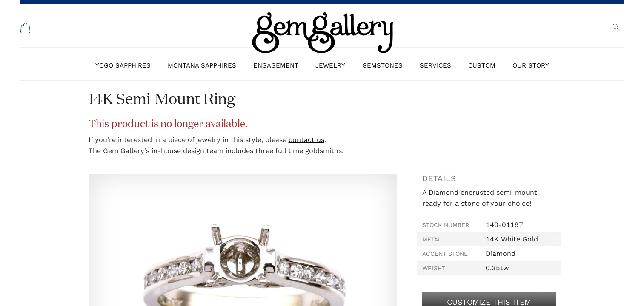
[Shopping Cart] (26, 28)
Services (435, 65)
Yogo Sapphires (123, 65)
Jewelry (330, 65)
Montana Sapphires (202, 65)
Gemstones (382, 65)
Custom (482, 65)
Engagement (276, 65)
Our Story (531, 65)
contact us (306, 140)
